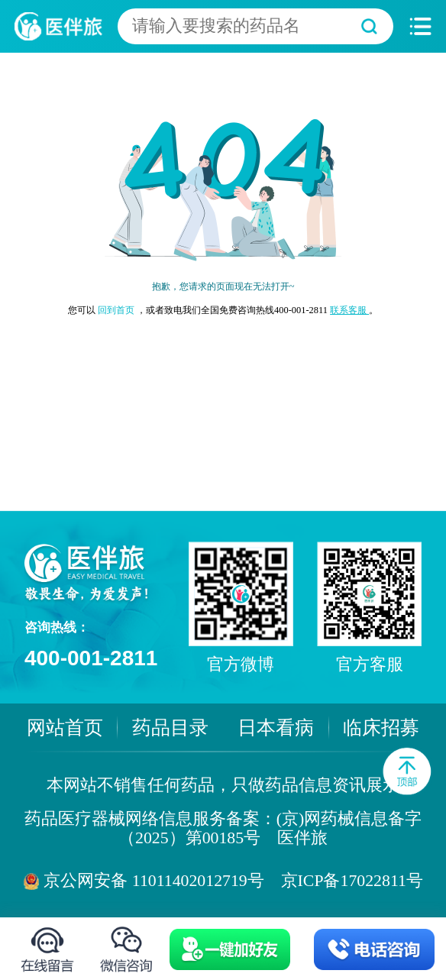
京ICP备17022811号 (352, 881)
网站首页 (65, 727)
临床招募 (381, 727)
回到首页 (117, 310)
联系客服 (349, 310)
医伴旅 (302, 838)
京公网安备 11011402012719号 (154, 881)
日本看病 (276, 727)
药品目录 (170, 727)
